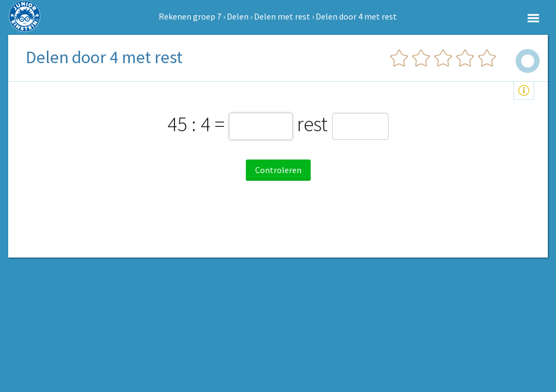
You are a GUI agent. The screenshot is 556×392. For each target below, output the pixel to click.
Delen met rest (282, 16)
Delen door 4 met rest (356, 16)
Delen (238, 16)
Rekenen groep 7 (190, 16)
